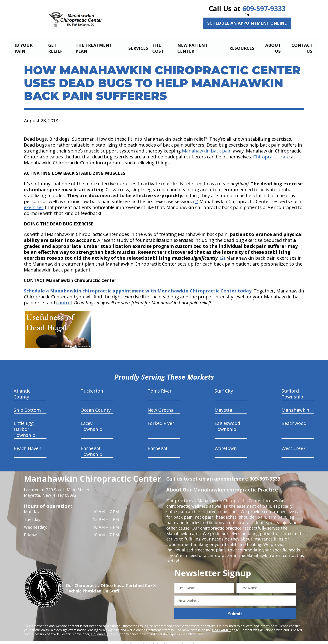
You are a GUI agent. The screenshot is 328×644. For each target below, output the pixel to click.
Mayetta (223, 406)
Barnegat (158, 444)
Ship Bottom (27, 406)
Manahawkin (295, 406)
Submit (235, 610)
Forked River (161, 419)
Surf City (224, 387)
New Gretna (161, 406)
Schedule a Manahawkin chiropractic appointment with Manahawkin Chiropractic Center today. (138, 287)
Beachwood (294, 419)
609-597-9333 (264, 9)
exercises (34, 203)
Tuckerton (92, 387)
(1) (196, 198)
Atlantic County (22, 390)
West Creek (294, 444)
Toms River (160, 387)
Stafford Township (292, 390)
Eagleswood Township (227, 422)
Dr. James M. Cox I (105, 630)
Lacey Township (91, 422)
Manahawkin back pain (207, 147)
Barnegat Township (91, 447)
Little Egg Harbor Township (24, 425)
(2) (222, 254)
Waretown (226, 444)
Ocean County (96, 406)
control (64, 299)
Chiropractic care (272, 153)
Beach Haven (28, 444)
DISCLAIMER (221, 626)
